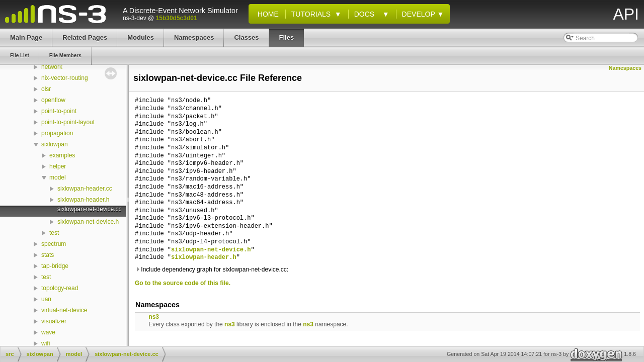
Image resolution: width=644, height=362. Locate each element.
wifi (46, 343)
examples (62, 155)
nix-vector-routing (65, 78)
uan (46, 299)
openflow (53, 100)
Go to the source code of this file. (183, 283)
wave (48, 332)
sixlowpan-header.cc (85, 189)
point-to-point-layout (68, 122)
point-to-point (59, 111)
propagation (57, 133)
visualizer (54, 321)
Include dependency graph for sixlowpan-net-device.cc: (212, 269)
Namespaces (625, 68)
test (54, 233)
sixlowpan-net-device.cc (89, 209)
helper (58, 166)
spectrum (54, 244)
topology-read (60, 288)
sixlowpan (55, 144)
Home (266, 14)
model (58, 177)
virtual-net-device (64, 310)
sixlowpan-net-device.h (88, 222)
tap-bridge (55, 266)
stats (48, 255)
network (52, 67)
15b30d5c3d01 (177, 18)
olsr (46, 89)
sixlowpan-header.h (83, 200)
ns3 (154, 317)
